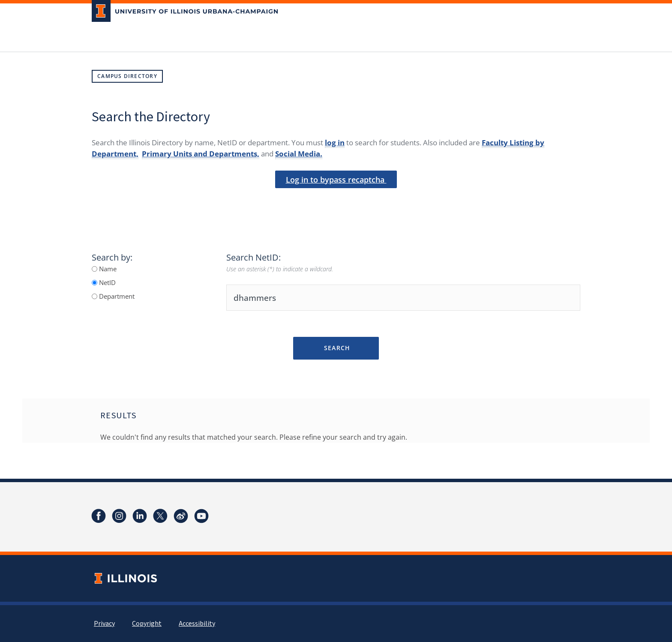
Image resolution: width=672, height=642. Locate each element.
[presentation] (336, 203)
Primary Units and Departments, (201, 154)
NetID (106, 282)
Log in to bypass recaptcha (336, 180)
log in (335, 142)
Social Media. (299, 154)
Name (107, 269)
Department (116, 296)
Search (336, 348)
